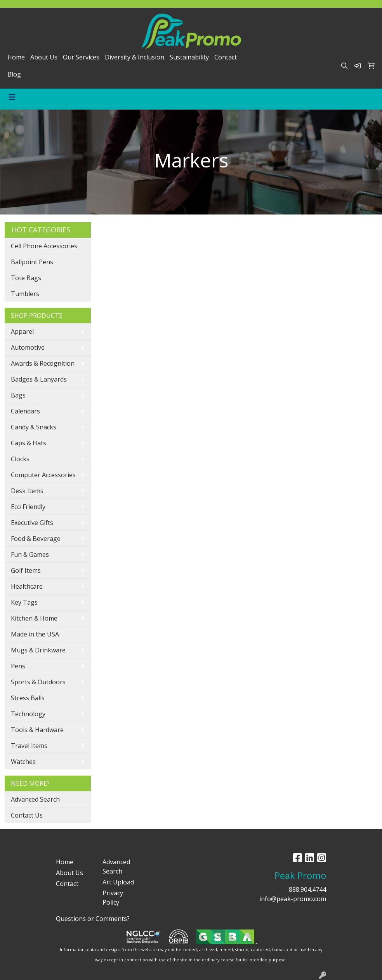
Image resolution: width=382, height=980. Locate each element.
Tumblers (25, 294)
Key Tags (24, 602)
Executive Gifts (32, 523)
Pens (18, 666)
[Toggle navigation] (12, 97)
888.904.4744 (307, 889)
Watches (23, 762)
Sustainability (189, 57)
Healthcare (27, 586)
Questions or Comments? (93, 919)
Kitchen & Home (34, 618)
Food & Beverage (36, 539)
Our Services (81, 57)
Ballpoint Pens (32, 262)
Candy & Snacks (34, 427)
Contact (226, 57)
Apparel (22, 331)
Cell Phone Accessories (44, 246)
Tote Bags (26, 278)
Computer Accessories (43, 475)
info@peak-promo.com (293, 899)
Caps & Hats (29, 443)
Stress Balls (28, 698)
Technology (28, 714)
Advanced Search (35, 799)
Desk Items (27, 491)
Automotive (28, 347)
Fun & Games (30, 555)
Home (16, 57)
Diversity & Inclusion (135, 57)
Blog (14, 74)
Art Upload (118, 882)
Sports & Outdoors (38, 682)
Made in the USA (35, 634)
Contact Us (27, 815)
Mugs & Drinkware (38, 650)
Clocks (20, 459)
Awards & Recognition (43, 363)
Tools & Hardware (37, 730)
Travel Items (29, 746)
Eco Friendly (28, 507)
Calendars (25, 411)
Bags (18, 395)
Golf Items (26, 570)
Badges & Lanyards (39, 379)
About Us (44, 57)
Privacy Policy (113, 898)
